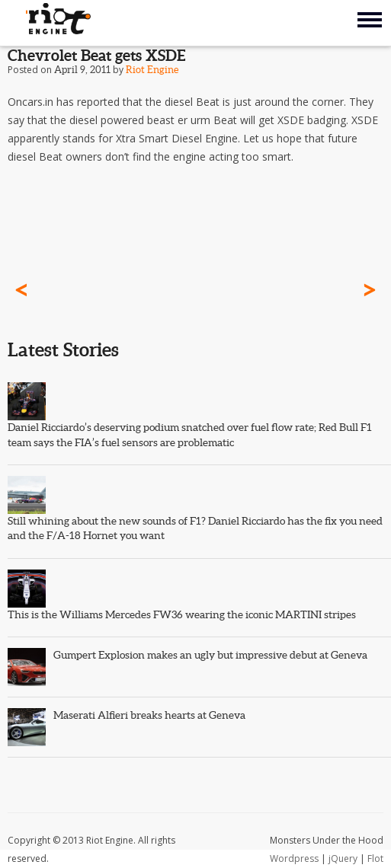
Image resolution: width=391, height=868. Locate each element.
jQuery (343, 858)
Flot (375, 858)
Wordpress (294, 858)
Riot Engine (152, 70)
